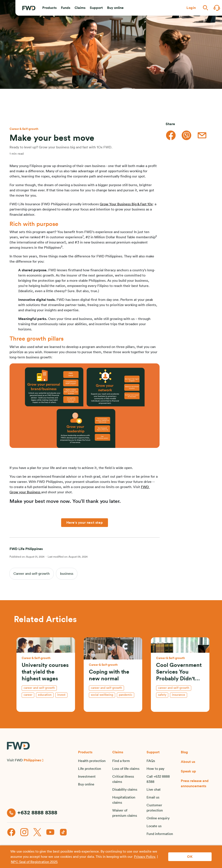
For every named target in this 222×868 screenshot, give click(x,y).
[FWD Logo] (29, 8)
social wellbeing (102, 695)
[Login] (191, 8)
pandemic (126, 695)
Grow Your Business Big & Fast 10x (126, 204)
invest (61, 695)
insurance (179, 695)
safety (162, 695)
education (45, 695)
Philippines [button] (32, 760)
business (67, 574)
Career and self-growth (32, 574)
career (28, 695)
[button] (49, 8)
